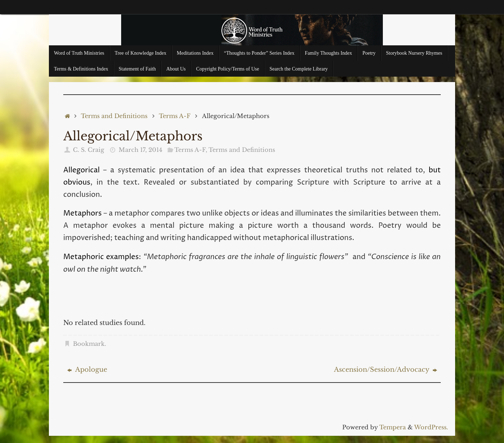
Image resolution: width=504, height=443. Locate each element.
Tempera (393, 427)
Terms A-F (175, 116)
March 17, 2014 (140, 150)
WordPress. (431, 427)
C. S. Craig (89, 150)
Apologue (87, 370)
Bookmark (89, 344)
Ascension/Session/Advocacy (386, 370)
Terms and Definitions (114, 116)
